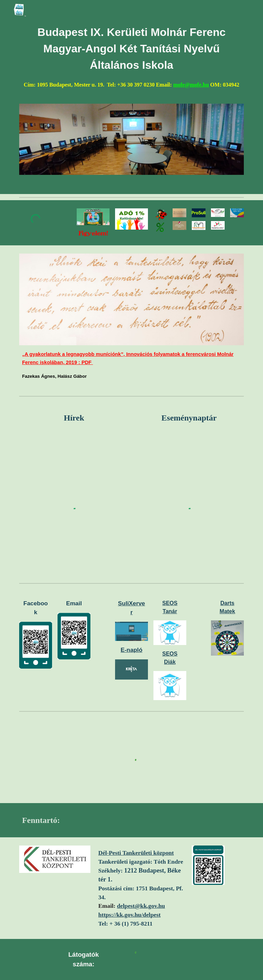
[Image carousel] (131, 139)
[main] (131, 61)
